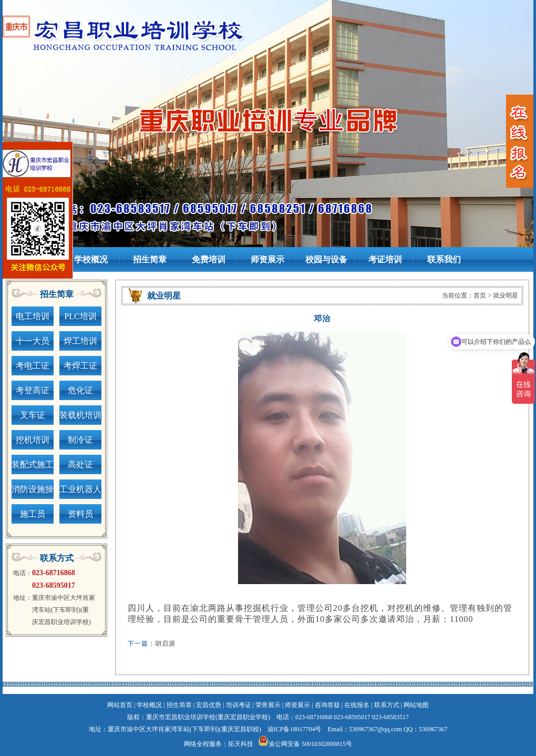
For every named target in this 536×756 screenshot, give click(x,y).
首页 (480, 295)
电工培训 (33, 316)
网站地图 (416, 705)
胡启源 (165, 643)
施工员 (33, 514)
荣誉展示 (268, 705)
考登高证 (33, 390)
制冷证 (80, 440)
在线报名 (357, 705)
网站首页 (120, 705)
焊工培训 (80, 341)
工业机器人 (80, 489)
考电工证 (33, 366)
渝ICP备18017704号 (295, 729)
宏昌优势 (209, 705)
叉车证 (33, 415)
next (507, 111)
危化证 (80, 390)
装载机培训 (80, 415)
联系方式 (387, 705)
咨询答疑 (327, 705)
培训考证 (239, 705)
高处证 (80, 464)
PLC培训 (80, 316)
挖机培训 (33, 440)
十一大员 (33, 341)
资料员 (80, 514)
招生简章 (179, 705)
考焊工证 (80, 366)
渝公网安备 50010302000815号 (310, 744)
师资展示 (297, 705)
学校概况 (149, 705)
